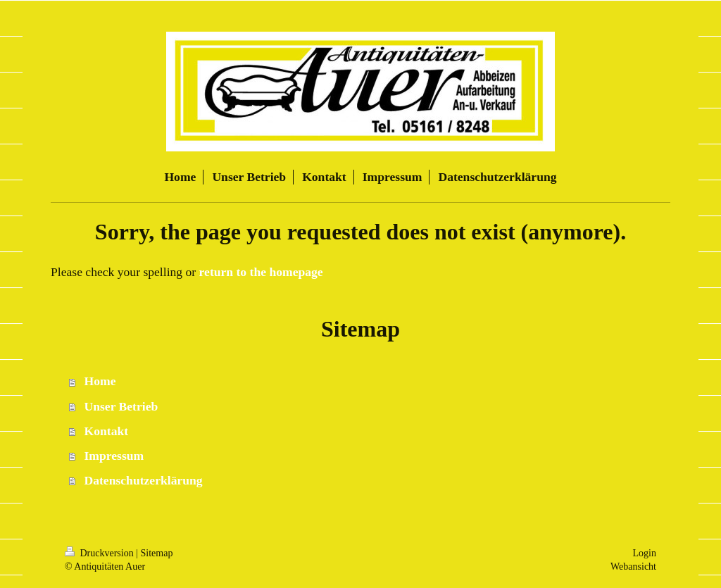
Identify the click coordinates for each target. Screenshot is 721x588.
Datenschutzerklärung (144, 480)
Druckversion (100, 553)
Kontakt (107, 431)
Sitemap (157, 553)
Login (645, 553)
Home (100, 381)
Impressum (114, 456)
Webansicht (633, 567)
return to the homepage (261, 272)
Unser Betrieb (121, 406)
